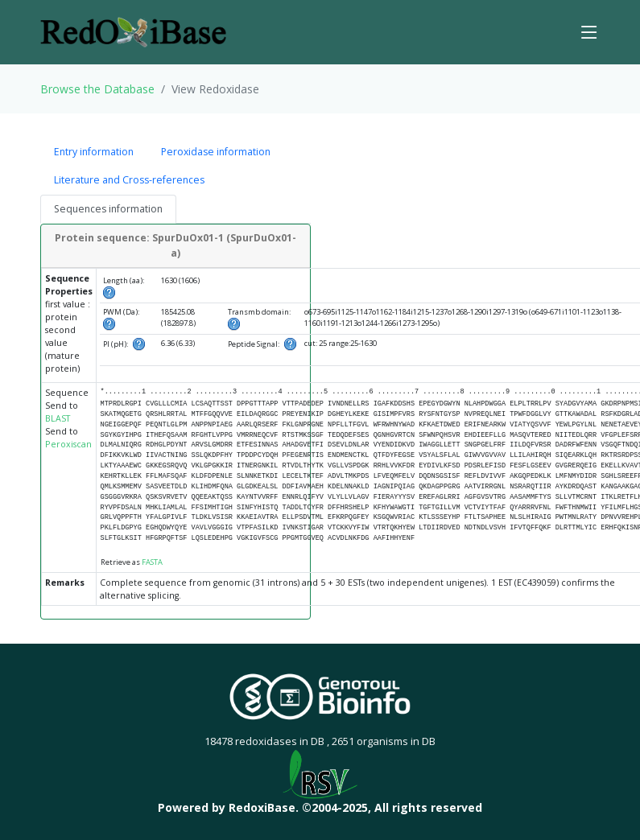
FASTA (152, 562)
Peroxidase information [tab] (216, 152)
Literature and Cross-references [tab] (129, 180)
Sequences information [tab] (108, 209)
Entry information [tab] (94, 152)
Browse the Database (97, 89)
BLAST (58, 418)
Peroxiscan (68, 444)
